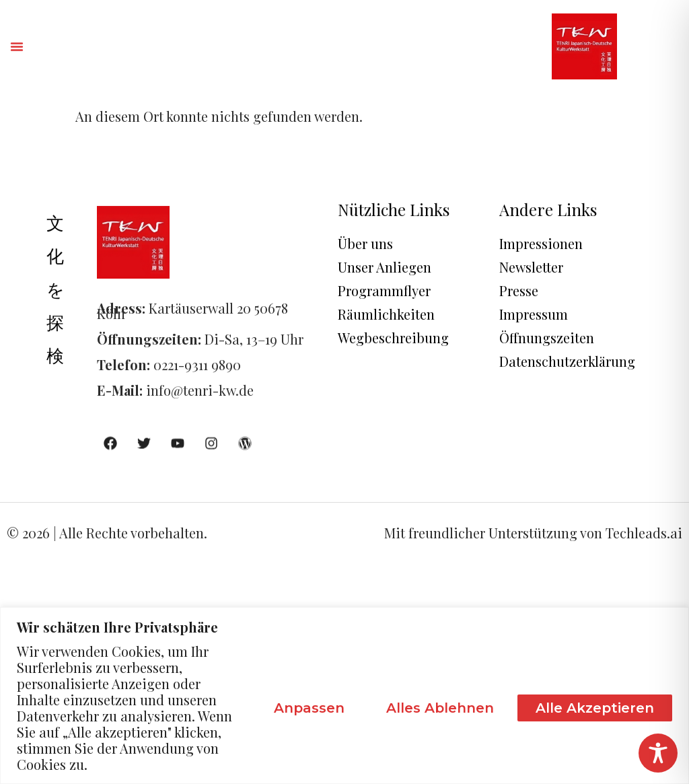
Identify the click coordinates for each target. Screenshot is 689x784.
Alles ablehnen (440, 708)
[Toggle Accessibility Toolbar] (658, 753)
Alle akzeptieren (595, 708)
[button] (17, 46)
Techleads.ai (644, 533)
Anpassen (309, 708)
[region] (344, 696)
